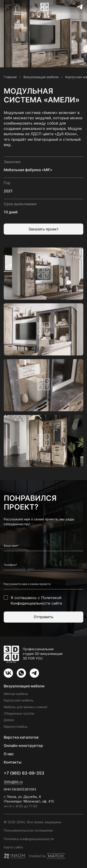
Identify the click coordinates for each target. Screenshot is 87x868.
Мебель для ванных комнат (26, 707)
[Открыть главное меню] (8, 7)
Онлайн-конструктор (23, 746)
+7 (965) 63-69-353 (24, 773)
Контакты (13, 762)
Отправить (43, 617)
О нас (9, 754)
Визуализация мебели (24, 686)
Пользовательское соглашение (28, 830)
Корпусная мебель (19, 700)
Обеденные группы (19, 713)
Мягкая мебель (16, 694)
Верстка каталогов (21, 737)
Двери (9, 720)
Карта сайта (13, 847)
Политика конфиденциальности (29, 839)
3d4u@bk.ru (13, 782)
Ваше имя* (11, 546)
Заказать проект (43, 229)
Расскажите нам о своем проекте (27, 584)
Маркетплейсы (16, 726)
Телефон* (10, 565)
